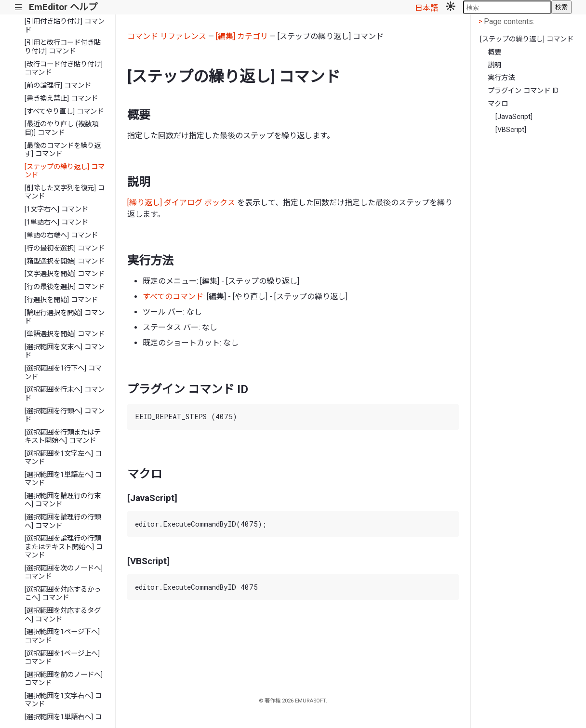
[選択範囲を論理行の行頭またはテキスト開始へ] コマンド (64, 547)
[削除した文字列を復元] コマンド (65, 192)
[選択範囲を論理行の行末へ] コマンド (63, 500)
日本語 (426, 8)
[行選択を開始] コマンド (61, 300)
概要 (494, 52)
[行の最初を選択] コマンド (65, 248)
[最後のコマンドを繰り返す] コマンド (63, 150)
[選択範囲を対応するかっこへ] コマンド (63, 594)
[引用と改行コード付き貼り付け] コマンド (63, 47)
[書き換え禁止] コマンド (61, 99)
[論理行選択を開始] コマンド (65, 317)
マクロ (498, 104)
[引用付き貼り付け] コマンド (65, 26)
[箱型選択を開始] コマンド (65, 261)
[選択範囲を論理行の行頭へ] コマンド (63, 521)
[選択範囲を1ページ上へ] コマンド (62, 658)
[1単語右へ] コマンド (56, 222)
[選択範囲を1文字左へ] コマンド (63, 458)
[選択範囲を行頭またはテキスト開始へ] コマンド (63, 437)
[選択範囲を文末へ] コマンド (65, 351)
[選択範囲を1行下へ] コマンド (63, 372)
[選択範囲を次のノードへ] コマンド (64, 572)
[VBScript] (511, 130)
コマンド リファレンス (167, 36)
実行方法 (501, 78)
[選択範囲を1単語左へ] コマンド (63, 479)
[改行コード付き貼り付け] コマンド (64, 68)
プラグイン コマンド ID (523, 91)
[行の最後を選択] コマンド (65, 287)
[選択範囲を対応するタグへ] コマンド (63, 615)
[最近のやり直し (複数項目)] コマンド (61, 128)
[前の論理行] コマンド (58, 86)
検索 (561, 7)
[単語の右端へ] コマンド (61, 235)
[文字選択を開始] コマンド (65, 274)
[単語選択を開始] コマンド (65, 334)
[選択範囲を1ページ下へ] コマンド (62, 636)
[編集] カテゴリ (242, 36)
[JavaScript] (514, 117)
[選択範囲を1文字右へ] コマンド (63, 700)
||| (19, 7)
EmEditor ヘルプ (63, 7)
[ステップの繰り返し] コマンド (65, 171)
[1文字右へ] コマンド (56, 209)
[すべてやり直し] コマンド (64, 112)
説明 (494, 65)
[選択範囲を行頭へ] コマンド (65, 415)
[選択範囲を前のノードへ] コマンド (64, 679)
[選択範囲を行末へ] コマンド (65, 394)
